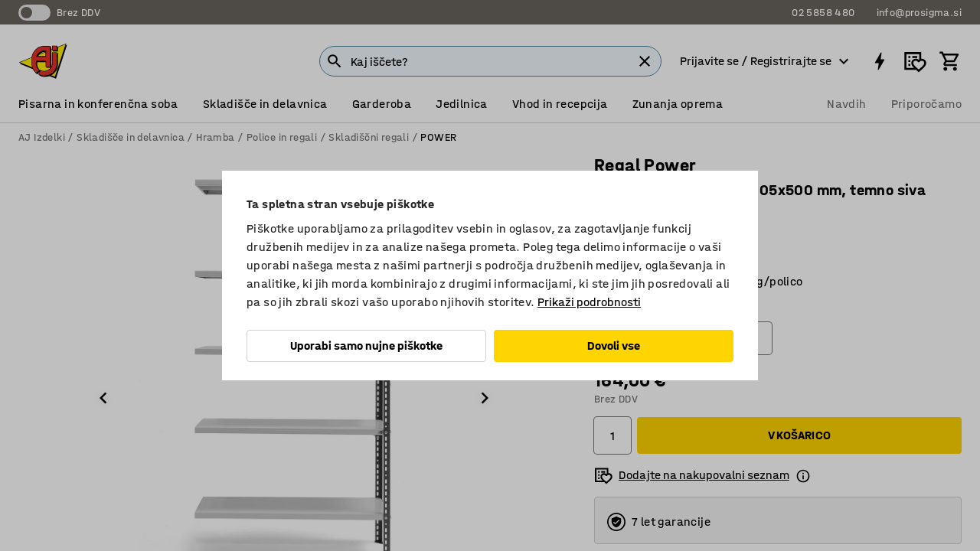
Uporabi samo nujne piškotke (366, 346)
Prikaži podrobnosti (589, 302)
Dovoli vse (614, 346)
